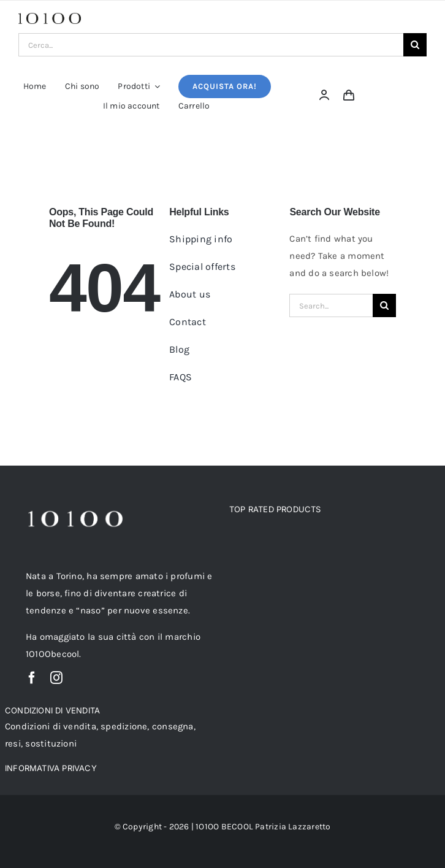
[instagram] (56, 678)
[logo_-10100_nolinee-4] (50, 17)
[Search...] (331, 305)
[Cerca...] (211, 45)
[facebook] (32, 678)
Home (161, 143)
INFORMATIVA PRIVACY (51, 768)
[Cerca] (415, 45)
